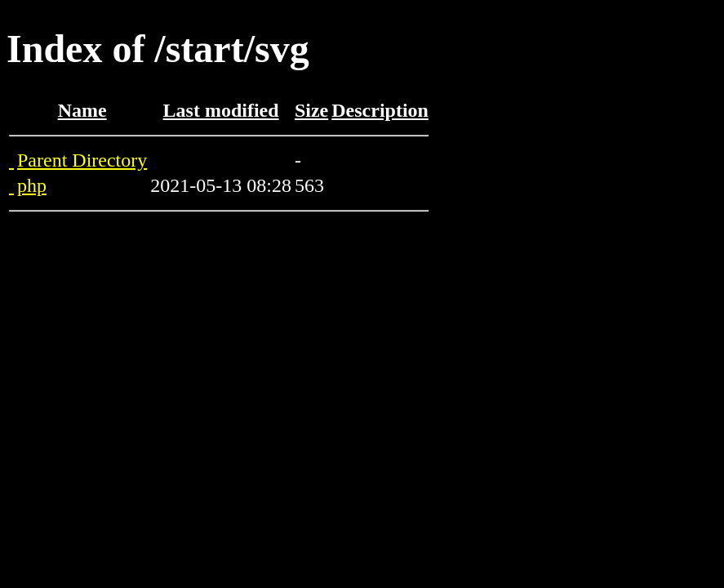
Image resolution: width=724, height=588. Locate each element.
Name (82, 110)
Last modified (221, 110)
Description (380, 110)
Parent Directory (82, 160)
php (32, 185)
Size (311, 110)
